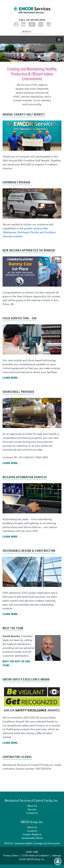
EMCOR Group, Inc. (32, 822)
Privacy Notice (11, 855)
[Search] (18, 29)
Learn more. (10, 378)
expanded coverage (17, 182)
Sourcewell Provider (18, 392)
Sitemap (57, 855)
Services (32, 809)
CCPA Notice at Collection (35, 855)
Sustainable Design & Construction (29, 550)
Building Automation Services (25, 477)
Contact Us (32, 813)
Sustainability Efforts (32, 838)
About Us (32, 806)
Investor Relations (32, 834)
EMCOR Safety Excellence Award (26, 679)
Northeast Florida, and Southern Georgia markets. (29, 234)
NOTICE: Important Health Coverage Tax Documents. (32, 843)
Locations (32, 831)
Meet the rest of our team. (16, 663)
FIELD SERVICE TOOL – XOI (20, 318)
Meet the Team (13, 628)
